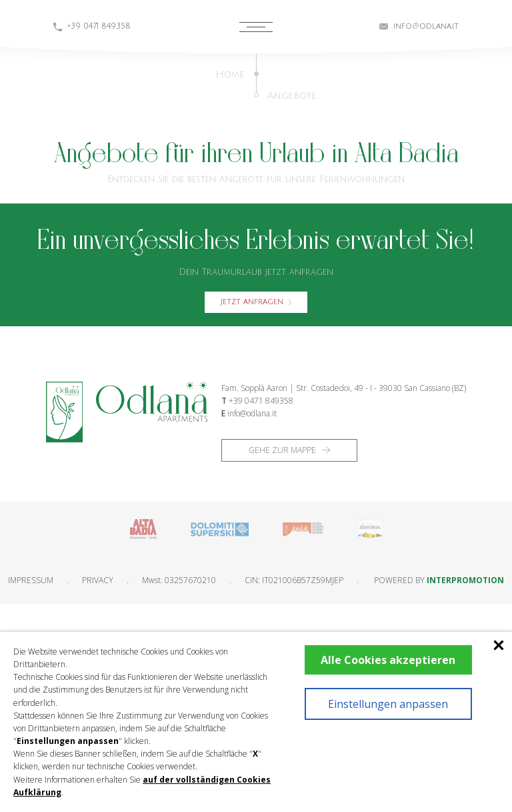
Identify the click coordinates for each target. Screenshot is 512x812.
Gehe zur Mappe (289, 450)
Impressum (31, 580)
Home (230, 74)
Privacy (98, 580)
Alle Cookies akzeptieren (388, 660)
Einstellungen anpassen (388, 704)
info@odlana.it (252, 413)
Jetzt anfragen (256, 302)
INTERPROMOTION (465, 580)
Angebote (292, 96)
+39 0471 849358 (261, 401)
